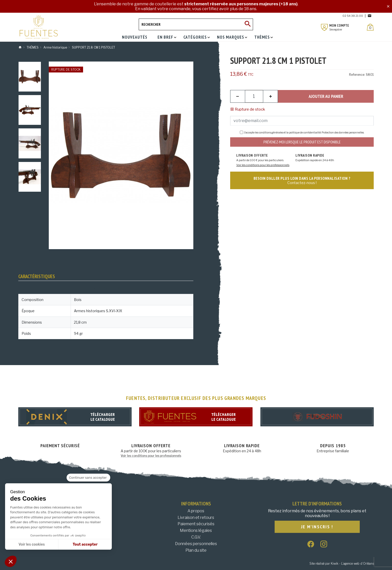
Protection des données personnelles (343, 132)
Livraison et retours (196, 517)
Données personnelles (196, 544)
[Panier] (370, 27)
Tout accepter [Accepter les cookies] (85, 544)
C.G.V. (196, 537)
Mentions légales (196, 530)
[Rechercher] (196, 24)
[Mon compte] (324, 27)
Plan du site (196, 550)
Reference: (357, 75)
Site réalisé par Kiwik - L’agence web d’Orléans (342, 564)
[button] (11, 561)
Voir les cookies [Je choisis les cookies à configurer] (32, 544)
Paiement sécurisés (196, 524)
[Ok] (247, 24)
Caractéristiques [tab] (37, 276)
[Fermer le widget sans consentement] (88, 478)
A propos (196, 511)
